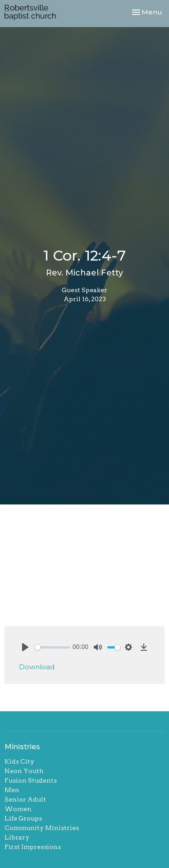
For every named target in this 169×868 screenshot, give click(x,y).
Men (12, 790)
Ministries (22, 747)
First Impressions (33, 847)
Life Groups (23, 818)
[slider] (53, 647)
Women (18, 809)
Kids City (19, 761)
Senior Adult (25, 799)
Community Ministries (42, 828)
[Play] (25, 647)
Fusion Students (31, 780)
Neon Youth (24, 771)
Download (37, 667)
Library (17, 837)
